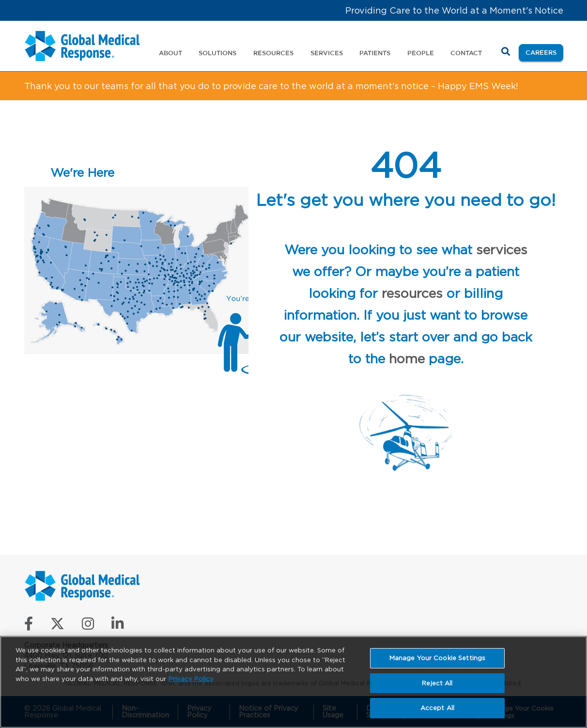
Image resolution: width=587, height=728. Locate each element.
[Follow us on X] (57, 626)
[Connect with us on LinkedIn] (117, 626)
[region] (293, 682)
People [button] (421, 53)
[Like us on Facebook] (29, 626)
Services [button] (327, 53)
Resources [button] (273, 53)
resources (412, 293)
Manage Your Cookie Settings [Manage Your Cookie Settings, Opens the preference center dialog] (438, 658)
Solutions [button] (217, 53)
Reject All (437, 683)
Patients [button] (375, 53)
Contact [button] (466, 53)
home (407, 358)
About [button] (170, 53)
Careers (544, 52)
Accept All (437, 708)
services (502, 249)
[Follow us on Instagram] (88, 626)
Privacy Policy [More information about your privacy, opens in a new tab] (191, 679)
